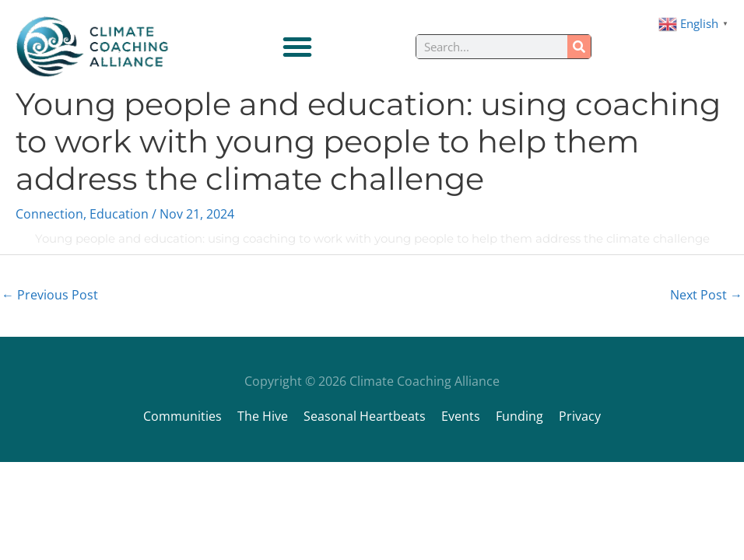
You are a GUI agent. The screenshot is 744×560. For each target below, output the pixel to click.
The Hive (263, 416)
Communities (182, 416)
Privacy (580, 416)
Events (461, 416)
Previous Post (50, 295)
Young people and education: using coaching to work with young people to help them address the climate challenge (372, 238)
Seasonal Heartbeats (365, 416)
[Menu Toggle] (297, 47)
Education (119, 214)
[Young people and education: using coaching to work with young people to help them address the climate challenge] (16, 239)
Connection (49, 214)
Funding (519, 416)
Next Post (706, 295)
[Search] (579, 47)
